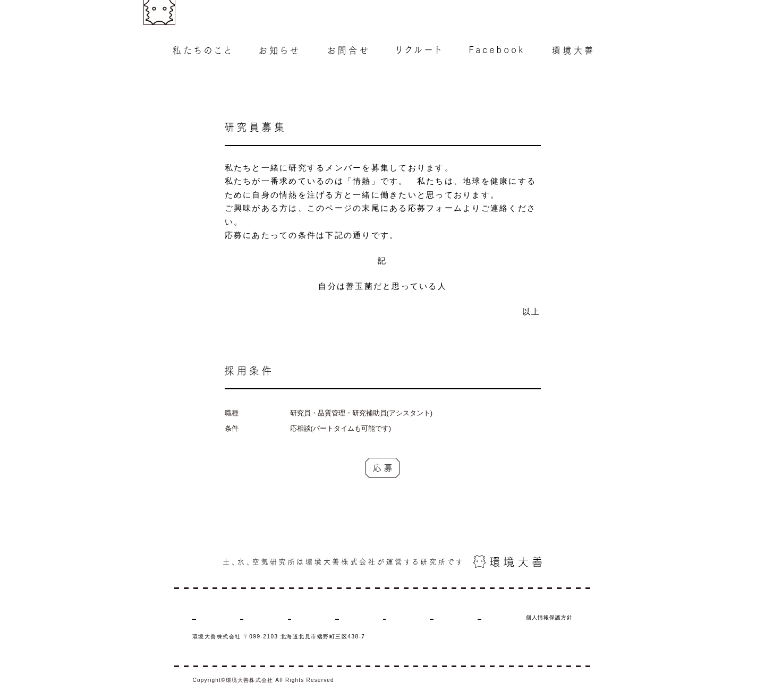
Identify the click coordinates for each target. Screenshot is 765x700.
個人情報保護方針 (549, 617)
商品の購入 (491, 617)
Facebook (398, 617)
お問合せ (303, 617)
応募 (383, 468)
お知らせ (259, 617)
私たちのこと (210, 617)
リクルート (350, 617)
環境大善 (445, 617)
